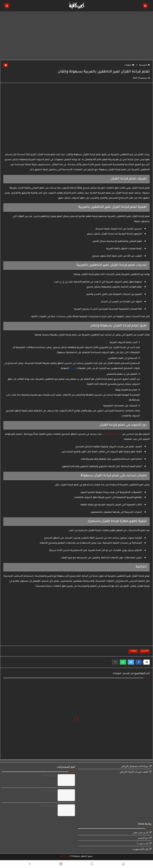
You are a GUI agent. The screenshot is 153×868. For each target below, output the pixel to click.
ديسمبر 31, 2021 (46, 806)
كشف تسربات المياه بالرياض (134, 772)
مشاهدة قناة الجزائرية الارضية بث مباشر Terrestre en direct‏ (31, 795)
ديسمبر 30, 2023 (46, 791)
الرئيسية (144, 65)
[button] (139, 662)
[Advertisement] (76, 36)
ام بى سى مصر (141, 832)
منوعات (129, 65)
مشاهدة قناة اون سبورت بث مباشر (39, 779)
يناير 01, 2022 (48, 775)
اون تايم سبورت (140, 849)
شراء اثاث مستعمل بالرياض (135, 766)
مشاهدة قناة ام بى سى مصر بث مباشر (38, 809)
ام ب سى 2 (142, 843)
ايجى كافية (65, 856)
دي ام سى (143, 838)
